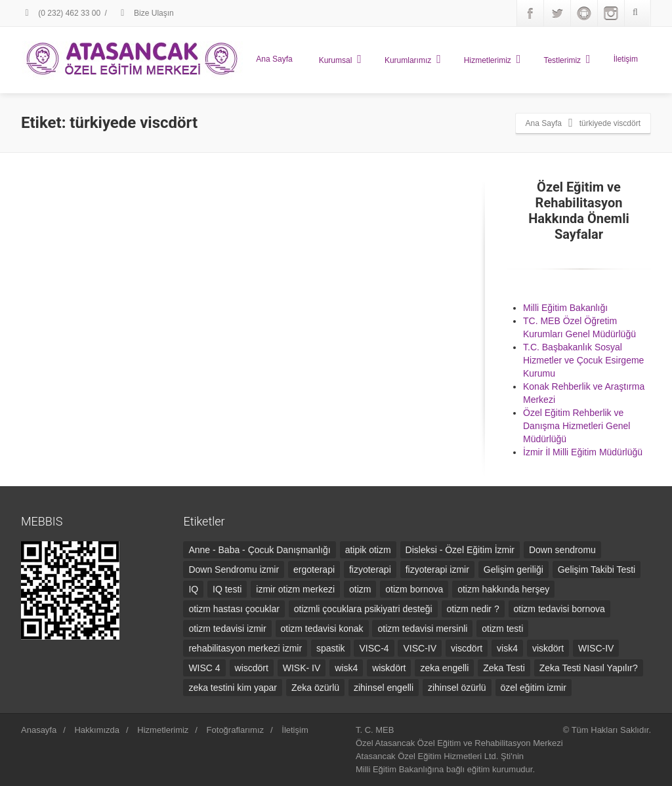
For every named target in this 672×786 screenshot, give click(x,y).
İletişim (626, 59)
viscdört (467, 648)
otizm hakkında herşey (503, 589)
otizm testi (502, 629)
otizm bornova (414, 589)
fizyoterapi (370, 569)
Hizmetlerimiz (493, 59)
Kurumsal (340, 59)
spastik (331, 648)
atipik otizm (368, 550)
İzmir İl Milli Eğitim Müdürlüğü (583, 452)
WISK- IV (302, 668)
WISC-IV (596, 648)
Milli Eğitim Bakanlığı (565, 308)
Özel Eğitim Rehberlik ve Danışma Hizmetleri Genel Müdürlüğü (577, 426)
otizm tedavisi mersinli (422, 629)
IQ (193, 589)
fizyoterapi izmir (437, 569)
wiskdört (389, 668)
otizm (360, 589)
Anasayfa (39, 730)
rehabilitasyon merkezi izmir (245, 648)
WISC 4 (204, 668)
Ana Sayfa (274, 59)
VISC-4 (374, 648)
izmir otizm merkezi (295, 589)
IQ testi (227, 589)
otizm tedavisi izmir (227, 629)
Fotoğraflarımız (235, 730)
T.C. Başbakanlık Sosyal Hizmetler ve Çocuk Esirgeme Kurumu (583, 360)
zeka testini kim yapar (233, 688)
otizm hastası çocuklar (234, 609)
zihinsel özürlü (457, 688)
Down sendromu (562, 550)
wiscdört (252, 668)
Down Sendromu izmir (234, 569)
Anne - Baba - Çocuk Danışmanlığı (259, 550)
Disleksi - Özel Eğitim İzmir (460, 550)
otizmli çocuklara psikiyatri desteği (363, 609)
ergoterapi (314, 569)
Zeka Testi (504, 668)
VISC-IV (420, 648)
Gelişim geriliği (514, 569)
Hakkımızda (97, 730)
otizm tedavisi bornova (559, 609)
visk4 (507, 648)
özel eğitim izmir (534, 688)
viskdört (548, 648)
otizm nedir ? (473, 609)
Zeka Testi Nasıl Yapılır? (589, 668)
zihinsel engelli (384, 688)
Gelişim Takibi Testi (597, 569)
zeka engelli (444, 668)
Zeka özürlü (315, 688)
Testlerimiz (567, 59)
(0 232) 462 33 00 (61, 13)
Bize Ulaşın (145, 13)
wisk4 (346, 668)
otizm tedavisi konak (322, 629)
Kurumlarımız (413, 59)
